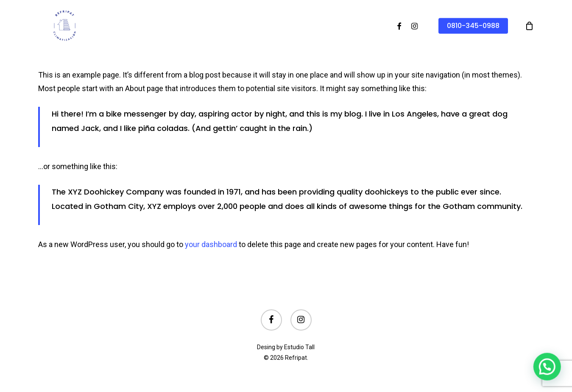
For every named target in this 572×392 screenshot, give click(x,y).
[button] (549, 371)
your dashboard (211, 244)
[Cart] (529, 26)
